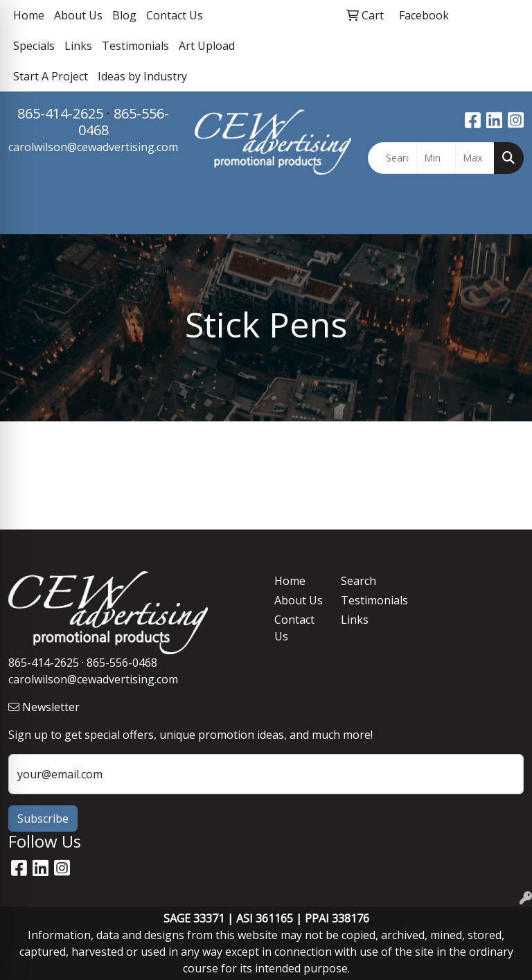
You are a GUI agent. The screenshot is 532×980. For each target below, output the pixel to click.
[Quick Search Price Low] (436, 158)
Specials (34, 46)
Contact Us (175, 15)
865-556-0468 (124, 122)
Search (358, 581)
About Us (78, 15)
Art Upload (207, 46)
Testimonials (135, 46)
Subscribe (43, 819)
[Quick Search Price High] (475, 158)
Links (78, 46)
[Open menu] (504, 213)
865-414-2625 (60, 113)
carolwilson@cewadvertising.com (93, 147)
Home (29, 15)
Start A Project (51, 76)
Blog (124, 15)
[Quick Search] (393, 158)
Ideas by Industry (142, 76)
